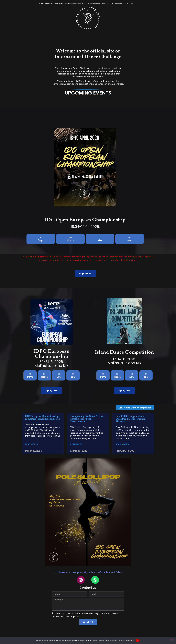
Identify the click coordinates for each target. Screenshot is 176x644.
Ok (138, 640)
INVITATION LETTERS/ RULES (100, 4)
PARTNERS (82, 3)
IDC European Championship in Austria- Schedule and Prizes (42, 417)
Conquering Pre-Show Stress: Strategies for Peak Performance (87, 418)
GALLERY (141, 3)
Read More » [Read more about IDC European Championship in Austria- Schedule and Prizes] (32, 444)
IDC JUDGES (151, 3)
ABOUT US (72, 3)
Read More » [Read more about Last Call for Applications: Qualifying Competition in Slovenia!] (122, 444)
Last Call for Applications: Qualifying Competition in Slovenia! (131, 418)
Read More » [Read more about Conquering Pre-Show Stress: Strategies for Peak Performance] (77, 444)
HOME (64, 3)
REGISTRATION (131, 3)
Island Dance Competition (124, 352)
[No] (172, 640)
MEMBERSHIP (118, 3)
